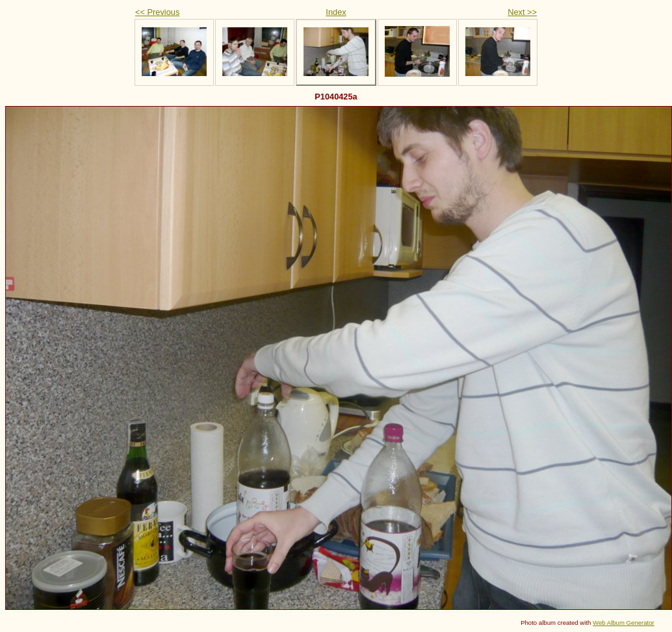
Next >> (522, 12)
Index (336, 12)
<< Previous (157, 12)
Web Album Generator (624, 623)
